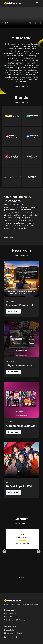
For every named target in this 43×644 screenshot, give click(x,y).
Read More (13, 311)
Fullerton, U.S (10, 614)
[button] (37, 3)
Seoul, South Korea (13, 617)
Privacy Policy (10, 630)
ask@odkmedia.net (13, 633)
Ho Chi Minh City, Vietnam (15, 620)
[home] (12, 3)
